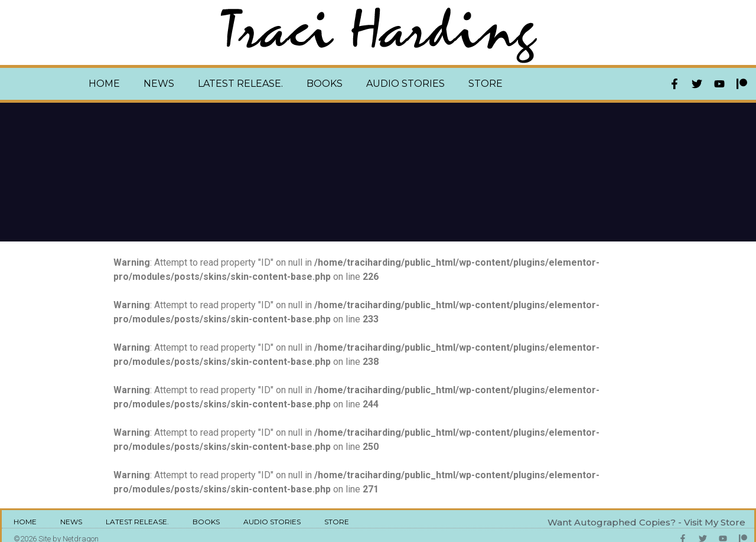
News (159, 84)
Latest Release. (240, 84)
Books (325, 84)
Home (104, 84)
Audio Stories (405, 84)
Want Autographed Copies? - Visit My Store (646, 522)
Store (485, 84)
